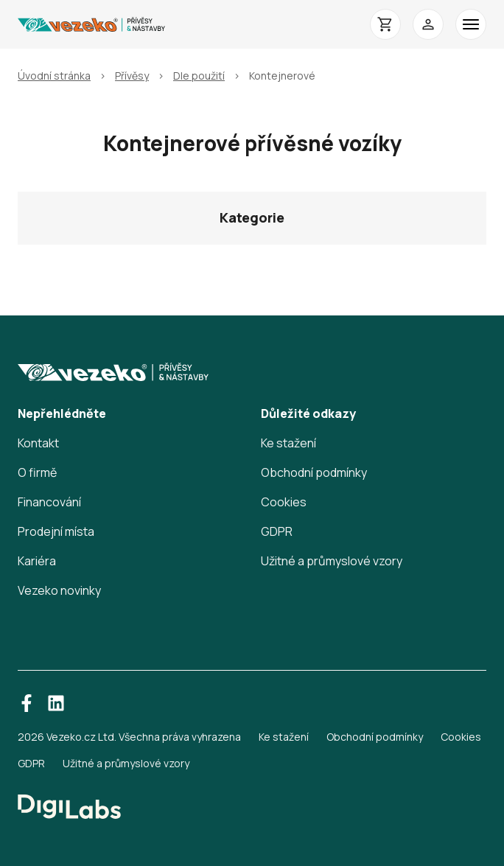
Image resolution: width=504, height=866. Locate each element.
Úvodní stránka (54, 76)
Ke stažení (288, 443)
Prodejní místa (56, 531)
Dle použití (199, 76)
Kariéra (37, 561)
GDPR (277, 531)
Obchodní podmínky (314, 472)
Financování (49, 502)
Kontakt (38, 443)
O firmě (37, 472)
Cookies (284, 502)
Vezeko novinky (59, 590)
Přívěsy (132, 76)
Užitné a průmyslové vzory (332, 561)
